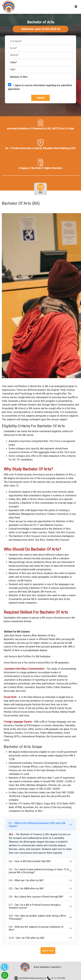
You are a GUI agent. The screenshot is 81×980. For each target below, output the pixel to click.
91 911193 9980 (58, 978)
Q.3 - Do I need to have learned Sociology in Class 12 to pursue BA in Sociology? (39, 871)
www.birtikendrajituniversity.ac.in (32, 978)
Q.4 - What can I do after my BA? (26, 880)
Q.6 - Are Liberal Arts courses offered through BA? (36, 897)
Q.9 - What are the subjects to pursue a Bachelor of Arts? (36, 928)
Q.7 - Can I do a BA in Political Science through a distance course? (35, 906)
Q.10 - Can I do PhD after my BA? (27, 938)
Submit (41, 98)
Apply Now (48, 951)
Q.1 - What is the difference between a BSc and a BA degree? (37, 825)
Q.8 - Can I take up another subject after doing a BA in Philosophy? (37, 917)
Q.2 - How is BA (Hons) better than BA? (30, 861)
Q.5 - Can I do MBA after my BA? (26, 889)
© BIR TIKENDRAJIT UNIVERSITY (48, 967)
